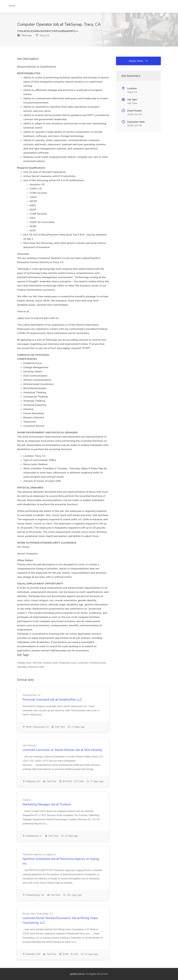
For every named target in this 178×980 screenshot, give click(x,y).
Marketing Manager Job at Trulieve (47, 804)
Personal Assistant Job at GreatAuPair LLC (52, 700)
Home (12, 6)
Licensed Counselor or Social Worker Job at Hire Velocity (62, 750)
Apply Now (138, 61)
